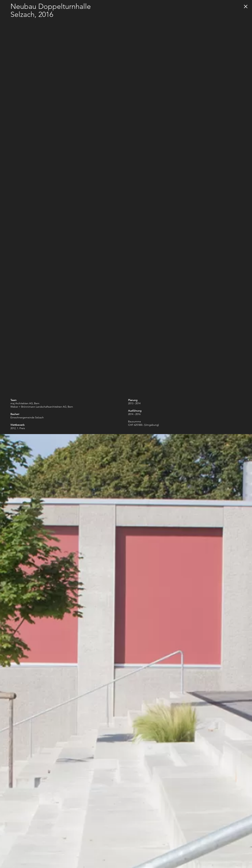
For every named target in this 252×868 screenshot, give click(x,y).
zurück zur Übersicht (246, 7)
